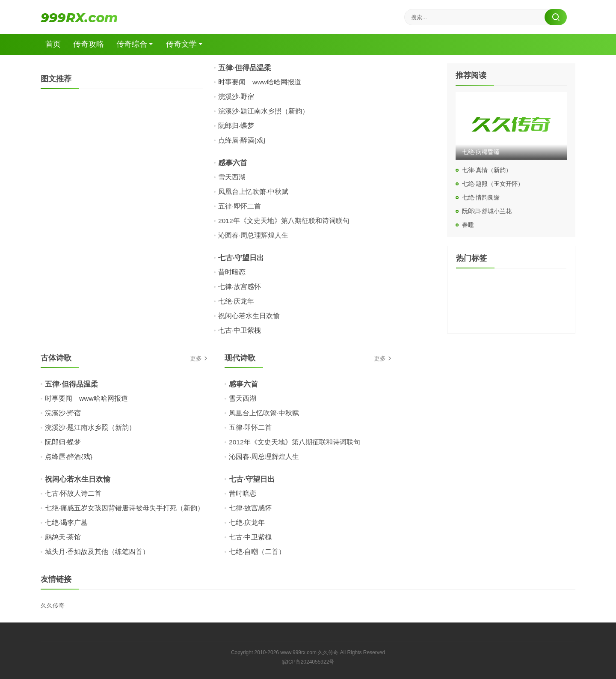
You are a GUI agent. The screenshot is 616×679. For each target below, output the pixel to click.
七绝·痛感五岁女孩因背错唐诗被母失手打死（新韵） (124, 508)
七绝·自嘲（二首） (257, 552)
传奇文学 (185, 45)
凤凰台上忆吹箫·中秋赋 (253, 192)
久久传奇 (53, 605)
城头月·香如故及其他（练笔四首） (97, 552)
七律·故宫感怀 (240, 287)
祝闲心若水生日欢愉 (249, 316)
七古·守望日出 (242, 258)
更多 (196, 359)
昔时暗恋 (232, 272)
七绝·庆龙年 (236, 301)
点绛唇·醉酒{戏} (242, 140)
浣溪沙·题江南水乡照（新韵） (264, 111)
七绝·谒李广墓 (66, 523)
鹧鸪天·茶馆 (63, 537)
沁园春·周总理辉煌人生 (253, 235)
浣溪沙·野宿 (236, 97)
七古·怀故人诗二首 (73, 493)
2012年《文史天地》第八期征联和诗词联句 (284, 221)
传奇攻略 (91, 45)
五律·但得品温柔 (246, 68)
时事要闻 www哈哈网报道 (260, 82)
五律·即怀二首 (240, 206)
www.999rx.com (298, 652)
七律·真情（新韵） (487, 170)
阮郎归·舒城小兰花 (487, 211)
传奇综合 (134, 45)
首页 (55, 45)
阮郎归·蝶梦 (236, 126)
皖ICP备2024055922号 (308, 662)
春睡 (468, 225)
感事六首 (234, 163)
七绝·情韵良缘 (481, 198)
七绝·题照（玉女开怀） (493, 184)
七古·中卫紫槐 (240, 330)
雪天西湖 (232, 177)
